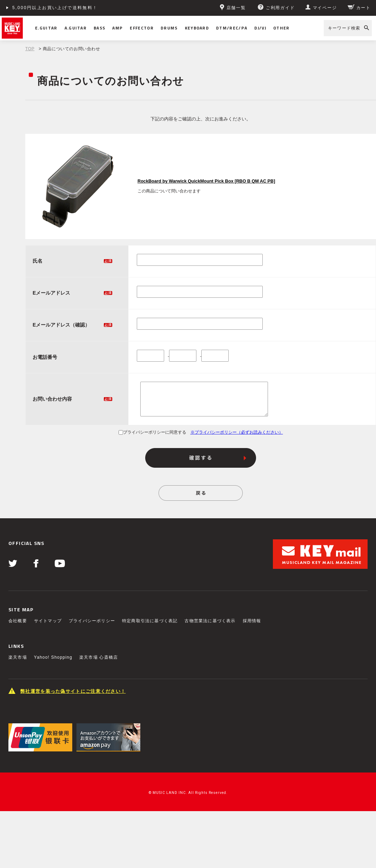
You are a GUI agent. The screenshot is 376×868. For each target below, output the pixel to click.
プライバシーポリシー (92, 621)
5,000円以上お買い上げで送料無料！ (55, 8)
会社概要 (18, 621)
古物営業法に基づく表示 (210, 621)
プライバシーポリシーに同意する (152, 432)
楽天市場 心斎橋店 (99, 657)
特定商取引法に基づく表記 (150, 621)
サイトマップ (48, 621)
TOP (30, 49)
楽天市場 (18, 657)
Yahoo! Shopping (53, 657)
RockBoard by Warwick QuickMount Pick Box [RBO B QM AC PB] (206, 181)
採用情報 (252, 621)
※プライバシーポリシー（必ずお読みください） (237, 432)
